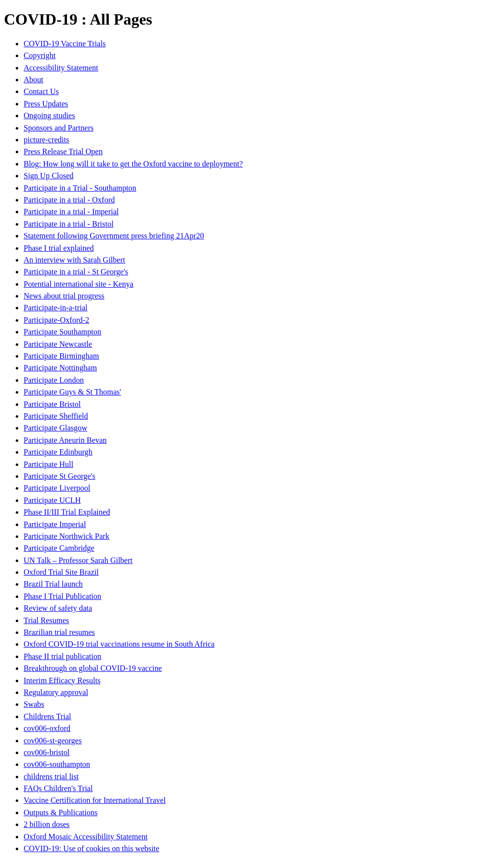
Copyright (40, 55)
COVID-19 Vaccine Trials (65, 44)
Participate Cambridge (59, 548)
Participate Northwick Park (66, 536)
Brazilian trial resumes (59, 632)
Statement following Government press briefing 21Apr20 (114, 236)
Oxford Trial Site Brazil (61, 572)
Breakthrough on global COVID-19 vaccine (93, 668)
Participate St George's (60, 476)
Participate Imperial (55, 524)
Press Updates (46, 104)
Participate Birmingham (61, 356)
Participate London (54, 380)
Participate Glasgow (55, 428)
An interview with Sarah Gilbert (74, 260)
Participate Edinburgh (58, 452)
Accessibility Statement (61, 68)
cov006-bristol (47, 752)
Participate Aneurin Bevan (65, 440)
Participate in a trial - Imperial (71, 212)
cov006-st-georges (53, 741)
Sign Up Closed (48, 176)
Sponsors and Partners (59, 128)
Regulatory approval (56, 692)
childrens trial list (51, 777)
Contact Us (41, 91)
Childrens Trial (47, 716)
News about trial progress (64, 296)
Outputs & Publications (61, 812)
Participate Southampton (63, 332)
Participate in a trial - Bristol (69, 224)
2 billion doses (47, 824)
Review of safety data (58, 608)
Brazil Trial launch (53, 584)
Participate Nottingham (60, 368)
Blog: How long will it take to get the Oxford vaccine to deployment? (133, 164)
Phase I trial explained (59, 248)
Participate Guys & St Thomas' (72, 392)
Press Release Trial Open (63, 151)
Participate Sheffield (56, 416)
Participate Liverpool (57, 488)
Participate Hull (48, 464)
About (33, 80)
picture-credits (46, 140)
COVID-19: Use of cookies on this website (92, 848)
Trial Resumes (46, 620)
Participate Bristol (52, 404)
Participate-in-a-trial (56, 308)
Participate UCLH (52, 500)
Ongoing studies (49, 116)
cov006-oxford (47, 728)
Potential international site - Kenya (79, 284)
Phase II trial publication (63, 656)
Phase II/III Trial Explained (67, 512)
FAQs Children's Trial (58, 788)
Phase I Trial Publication (63, 596)
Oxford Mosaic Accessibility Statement (86, 837)
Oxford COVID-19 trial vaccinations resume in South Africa (119, 644)
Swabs (34, 704)
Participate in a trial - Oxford (69, 200)
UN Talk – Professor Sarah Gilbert (78, 560)
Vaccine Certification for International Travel (95, 800)
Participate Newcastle (58, 344)
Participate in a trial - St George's (76, 272)
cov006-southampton (57, 764)
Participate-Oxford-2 (56, 320)
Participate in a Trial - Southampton (80, 188)
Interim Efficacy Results (62, 680)
